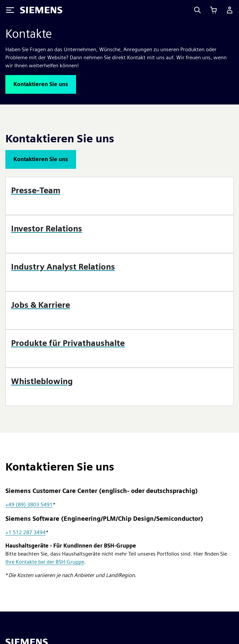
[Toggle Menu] (10, 10)
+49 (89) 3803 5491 (29, 505)
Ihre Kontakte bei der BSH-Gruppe (45, 562)
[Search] (197, 10)
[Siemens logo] (41, 10)
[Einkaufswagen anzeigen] (214, 10)
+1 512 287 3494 (25, 532)
